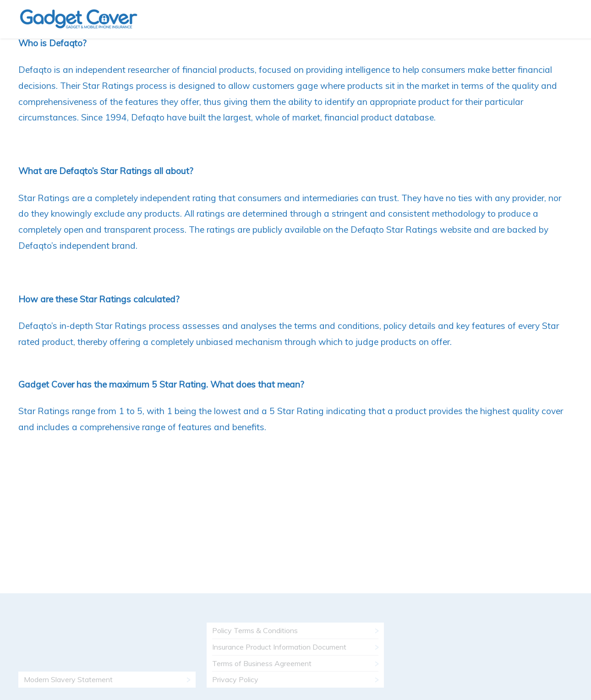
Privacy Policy (235, 679)
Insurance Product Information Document (279, 647)
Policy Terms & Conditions (255, 630)
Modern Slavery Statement (68, 679)
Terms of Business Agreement (262, 663)
